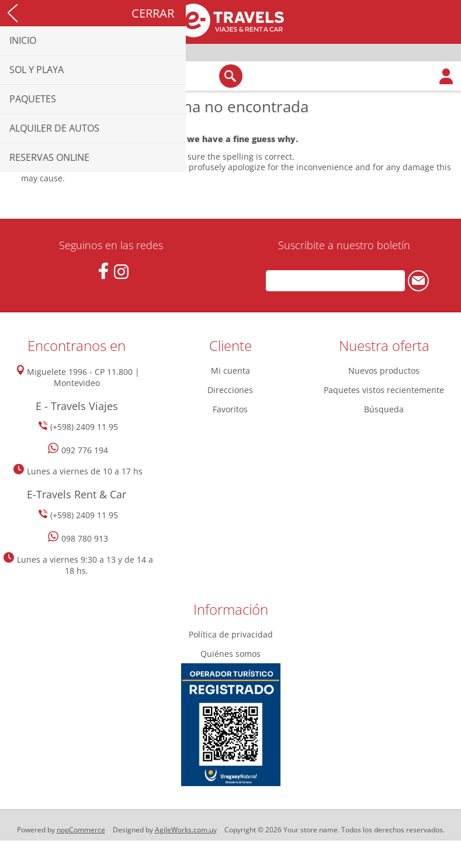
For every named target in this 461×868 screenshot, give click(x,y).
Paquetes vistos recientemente (384, 390)
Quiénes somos (230, 654)
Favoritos (230, 409)
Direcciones (230, 390)
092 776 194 (85, 450)
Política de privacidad (231, 634)
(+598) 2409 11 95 (84, 427)
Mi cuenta (230, 371)
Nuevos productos (384, 371)
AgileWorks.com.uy (186, 830)
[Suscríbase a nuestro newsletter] (335, 281)
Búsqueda (384, 409)
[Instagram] (121, 272)
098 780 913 (85, 538)
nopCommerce (81, 830)
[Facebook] (103, 271)
